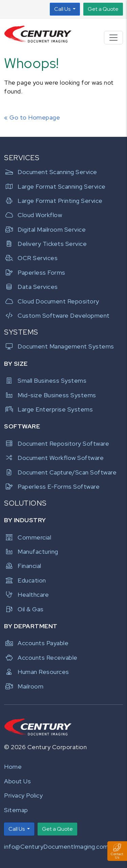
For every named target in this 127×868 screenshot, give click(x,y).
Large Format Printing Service (53, 201)
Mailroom (24, 686)
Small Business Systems (45, 380)
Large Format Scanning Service (55, 186)
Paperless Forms (35, 272)
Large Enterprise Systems (48, 409)
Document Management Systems (59, 346)
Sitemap (16, 810)
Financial (23, 566)
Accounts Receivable (41, 658)
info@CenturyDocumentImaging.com (56, 846)
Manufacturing (31, 552)
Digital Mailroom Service (45, 229)
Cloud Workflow (33, 215)
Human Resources (37, 672)
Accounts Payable (36, 643)
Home (13, 767)
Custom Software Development (57, 315)
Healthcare (26, 595)
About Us (17, 781)
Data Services (31, 287)
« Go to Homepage (32, 117)
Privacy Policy (23, 795)
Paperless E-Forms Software (52, 486)
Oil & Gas (24, 609)
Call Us (63, 9)
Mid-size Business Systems (50, 395)
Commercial (28, 537)
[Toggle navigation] (113, 38)
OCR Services (31, 258)
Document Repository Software (57, 443)
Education (25, 580)
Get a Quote (103, 9)
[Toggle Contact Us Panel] (117, 851)
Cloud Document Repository (52, 301)
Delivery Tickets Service (45, 244)
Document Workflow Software (54, 458)
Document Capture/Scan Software (60, 472)
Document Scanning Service (51, 172)
